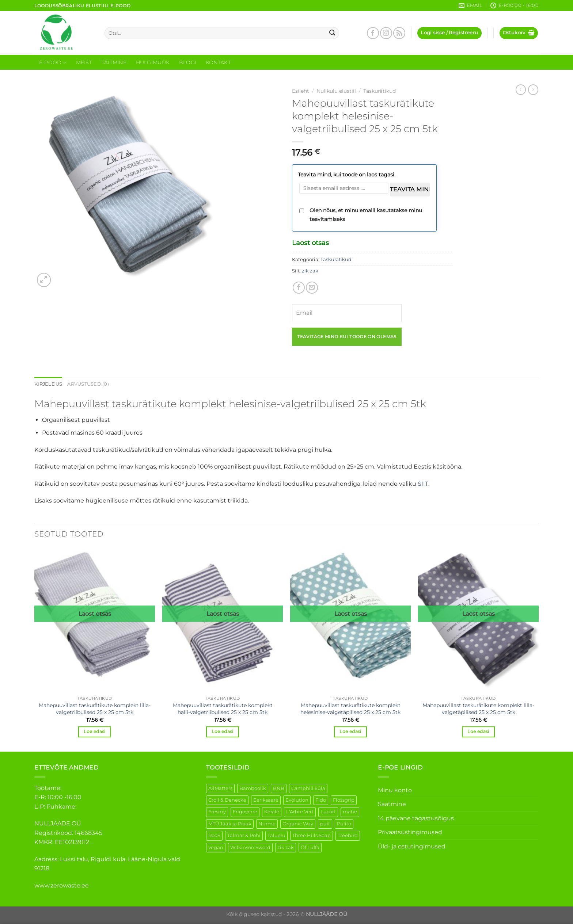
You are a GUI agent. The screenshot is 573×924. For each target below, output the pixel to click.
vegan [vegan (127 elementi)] (216, 847)
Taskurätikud (380, 91)
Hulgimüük (153, 62)
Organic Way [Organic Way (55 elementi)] (298, 824)
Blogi (188, 62)
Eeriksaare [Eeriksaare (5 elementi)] (266, 800)
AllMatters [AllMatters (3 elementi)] (220, 788)
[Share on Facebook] (299, 288)
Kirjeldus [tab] (48, 384)
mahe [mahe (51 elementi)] (350, 812)
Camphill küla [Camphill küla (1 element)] (308, 788)
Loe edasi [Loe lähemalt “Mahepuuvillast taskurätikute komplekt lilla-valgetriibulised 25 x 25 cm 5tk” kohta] (94, 732)
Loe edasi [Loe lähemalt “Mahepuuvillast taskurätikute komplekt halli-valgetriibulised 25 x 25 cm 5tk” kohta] (222, 732)
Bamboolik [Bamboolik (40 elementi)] (253, 788)
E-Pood (53, 63)
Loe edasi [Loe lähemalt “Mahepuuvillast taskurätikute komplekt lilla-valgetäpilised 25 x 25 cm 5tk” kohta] (478, 732)
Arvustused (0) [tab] (88, 384)
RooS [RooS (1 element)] (214, 835)
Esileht (301, 91)
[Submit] (333, 33)
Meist (84, 62)
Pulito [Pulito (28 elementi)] (344, 824)
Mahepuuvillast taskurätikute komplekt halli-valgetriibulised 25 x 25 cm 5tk (223, 709)
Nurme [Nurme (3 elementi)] (267, 824)
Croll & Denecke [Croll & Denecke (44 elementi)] (227, 800)
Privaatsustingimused (410, 832)
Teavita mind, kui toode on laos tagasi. (347, 175)
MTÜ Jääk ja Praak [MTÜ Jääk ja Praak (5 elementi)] (230, 824)
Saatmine (392, 804)
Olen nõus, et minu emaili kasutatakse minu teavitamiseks (366, 215)
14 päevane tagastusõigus (416, 818)
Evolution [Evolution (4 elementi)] (297, 800)
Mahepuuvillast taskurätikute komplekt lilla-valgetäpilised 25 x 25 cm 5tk (478, 709)
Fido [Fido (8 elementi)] (321, 800)
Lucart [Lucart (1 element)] (328, 812)
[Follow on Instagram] (386, 33)
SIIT (423, 484)
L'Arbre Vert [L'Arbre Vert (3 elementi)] (300, 812)
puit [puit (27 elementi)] (325, 824)
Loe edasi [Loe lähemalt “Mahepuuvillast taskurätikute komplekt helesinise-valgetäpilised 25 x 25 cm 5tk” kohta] (350, 732)
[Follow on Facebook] (373, 33)
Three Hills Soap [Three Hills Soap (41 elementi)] (312, 835)
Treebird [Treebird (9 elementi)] (348, 835)
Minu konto (395, 790)
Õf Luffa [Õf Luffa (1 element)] (310, 847)
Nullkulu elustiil (336, 91)
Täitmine (114, 62)
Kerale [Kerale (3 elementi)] (272, 812)
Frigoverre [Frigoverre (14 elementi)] (245, 812)
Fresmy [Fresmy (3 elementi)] (217, 812)
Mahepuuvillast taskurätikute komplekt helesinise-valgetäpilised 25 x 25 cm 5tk (350, 709)
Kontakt (218, 62)
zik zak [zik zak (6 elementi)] (286, 847)
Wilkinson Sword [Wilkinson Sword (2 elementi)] (250, 847)
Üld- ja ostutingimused (412, 846)
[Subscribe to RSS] (399, 33)
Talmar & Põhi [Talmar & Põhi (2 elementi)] (244, 835)
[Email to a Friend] (312, 288)
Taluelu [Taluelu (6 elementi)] (276, 835)
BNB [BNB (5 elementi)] (279, 788)
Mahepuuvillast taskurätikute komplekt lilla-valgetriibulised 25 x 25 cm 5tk (95, 709)
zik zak (310, 271)
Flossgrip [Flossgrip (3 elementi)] (344, 800)
